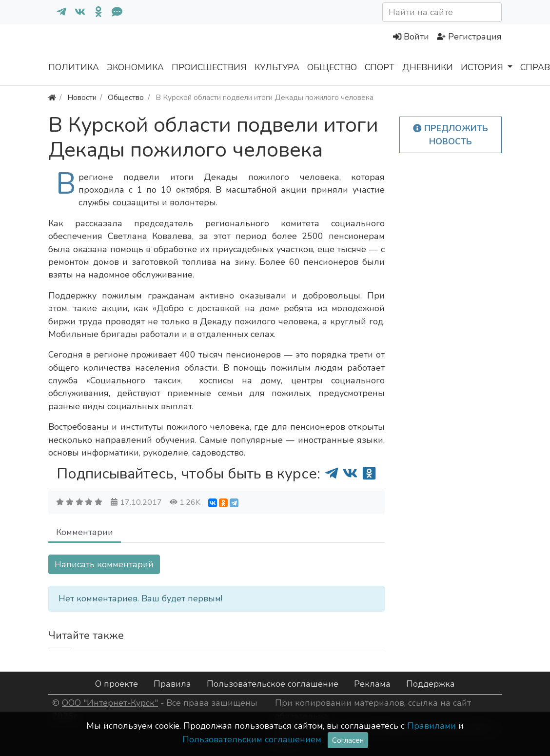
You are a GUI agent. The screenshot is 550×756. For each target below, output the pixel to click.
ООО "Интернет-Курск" (110, 703)
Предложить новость (451, 135)
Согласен (348, 740)
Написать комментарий (104, 564)
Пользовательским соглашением (252, 739)
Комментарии (85, 532)
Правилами (432, 726)
